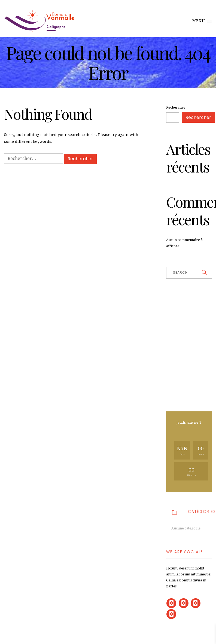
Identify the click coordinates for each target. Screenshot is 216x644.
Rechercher (176, 107)
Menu (202, 20)
